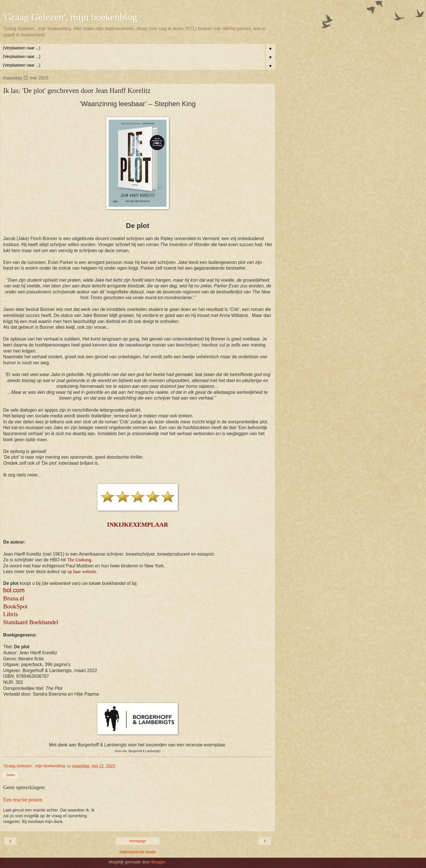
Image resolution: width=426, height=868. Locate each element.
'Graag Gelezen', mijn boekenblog (70, 17)
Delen (10, 775)
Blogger (158, 862)
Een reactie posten (23, 800)
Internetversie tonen (137, 852)
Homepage (138, 841)
